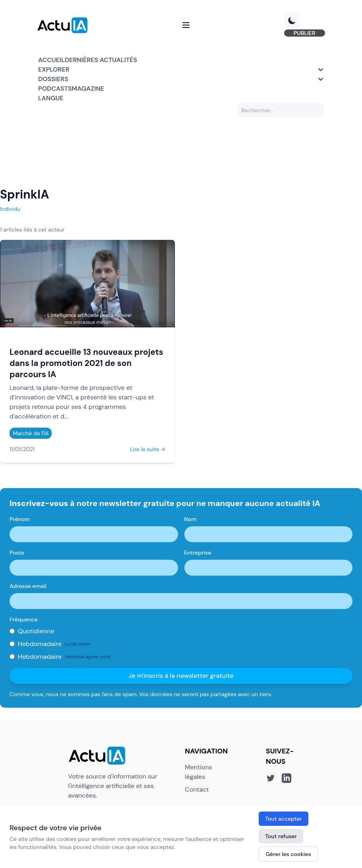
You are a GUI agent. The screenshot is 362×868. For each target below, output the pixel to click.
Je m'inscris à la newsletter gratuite (181, 676)
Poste (17, 553)
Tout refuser (281, 836)
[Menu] (186, 25)
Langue (51, 98)
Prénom (20, 520)
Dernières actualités (101, 60)
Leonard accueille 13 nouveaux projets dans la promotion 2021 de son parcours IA (86, 363)
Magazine (88, 89)
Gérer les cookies (288, 854)
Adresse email (28, 586)
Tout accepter (283, 819)
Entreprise (198, 553)
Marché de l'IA (31, 434)
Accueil (51, 60)
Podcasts (55, 89)
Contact (197, 790)
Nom (191, 520)
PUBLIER (303, 33)
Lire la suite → (147, 450)
